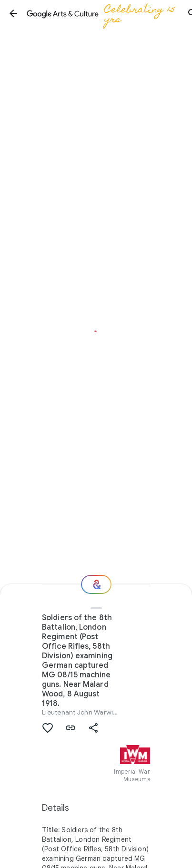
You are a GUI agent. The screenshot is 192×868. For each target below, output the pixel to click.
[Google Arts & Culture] (103, 13)
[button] (13, 13)
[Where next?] (96, 584)
